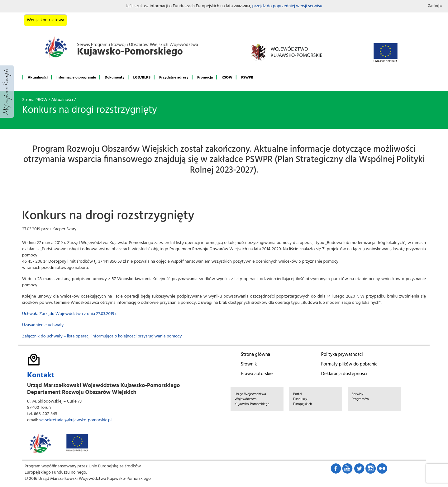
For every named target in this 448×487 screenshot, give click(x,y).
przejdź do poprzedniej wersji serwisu (287, 6)
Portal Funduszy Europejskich (303, 399)
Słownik (249, 364)
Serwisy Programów (360, 397)
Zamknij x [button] (435, 6)
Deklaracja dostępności (344, 374)
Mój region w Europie (7, 92)
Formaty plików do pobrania (349, 364)
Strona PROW (35, 100)
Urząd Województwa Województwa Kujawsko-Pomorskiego (252, 399)
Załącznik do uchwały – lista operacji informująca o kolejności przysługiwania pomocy (102, 336)
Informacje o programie (76, 78)
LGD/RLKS (142, 78)
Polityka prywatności (342, 355)
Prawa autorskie (257, 374)
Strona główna (255, 355)
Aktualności (38, 78)
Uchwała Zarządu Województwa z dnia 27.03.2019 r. (70, 314)
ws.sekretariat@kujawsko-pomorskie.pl (75, 420)
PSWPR (247, 78)
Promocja (205, 78)
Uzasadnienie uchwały (43, 325)
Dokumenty (114, 78)
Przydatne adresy (174, 78)
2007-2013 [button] (242, 6)
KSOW (227, 78)
